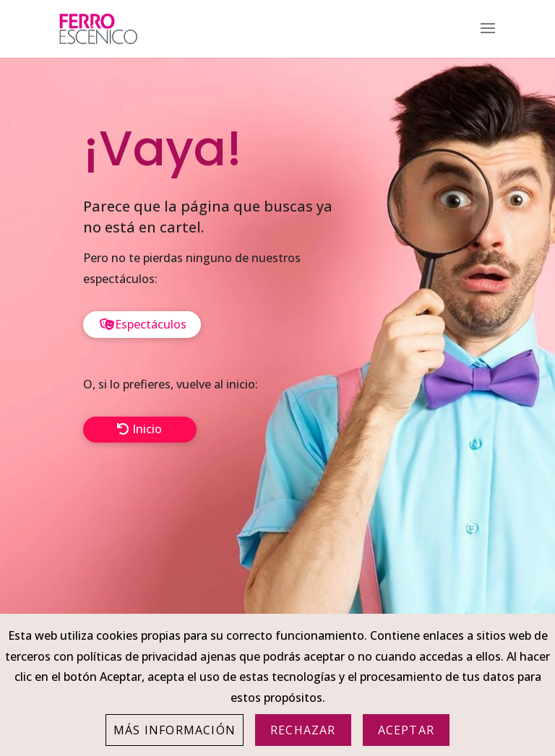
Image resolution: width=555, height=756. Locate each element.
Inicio (147, 429)
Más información (175, 730)
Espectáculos (151, 324)
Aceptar (406, 730)
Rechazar (303, 730)
